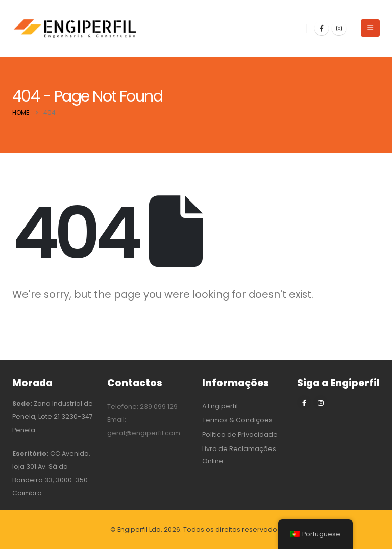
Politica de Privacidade (240, 434)
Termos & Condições (237, 420)
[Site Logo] (76, 28)
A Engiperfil (220, 406)
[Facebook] (322, 28)
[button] (370, 28)
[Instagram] (339, 28)
